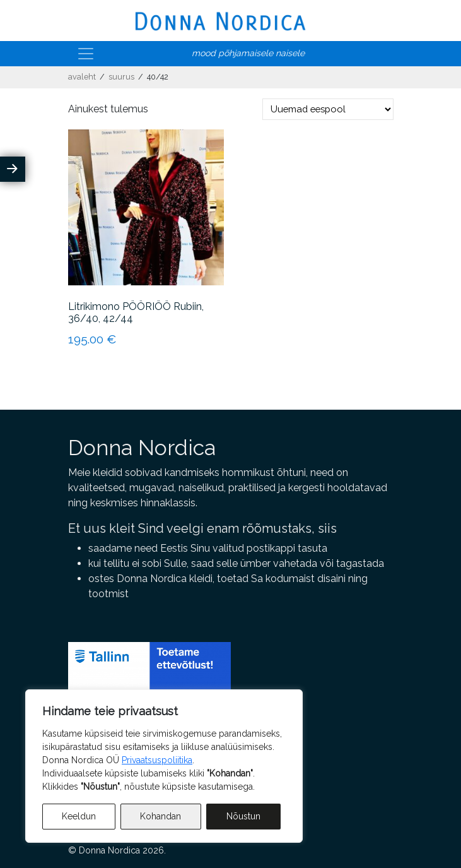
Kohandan (160, 816)
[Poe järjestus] (328, 109)
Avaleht (82, 77)
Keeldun (79, 816)
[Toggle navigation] (86, 54)
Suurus (121, 77)
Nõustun (243, 816)
